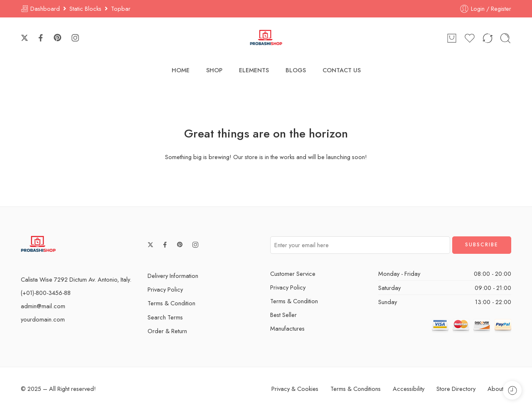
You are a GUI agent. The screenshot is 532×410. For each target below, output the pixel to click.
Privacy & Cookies (295, 389)
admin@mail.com (43, 306)
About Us (499, 389)
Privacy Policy (165, 289)
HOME (181, 70)
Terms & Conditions (356, 389)
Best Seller (283, 315)
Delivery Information (173, 276)
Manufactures (287, 328)
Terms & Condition (171, 303)
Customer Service (293, 274)
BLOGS (296, 70)
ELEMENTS (254, 70)
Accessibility (409, 389)
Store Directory (456, 389)
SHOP (214, 70)
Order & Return (167, 331)
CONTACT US (342, 70)
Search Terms (165, 317)
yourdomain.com (43, 319)
